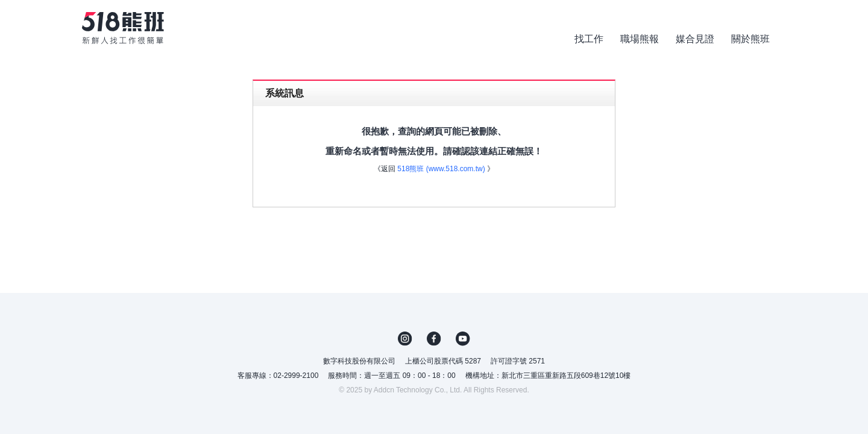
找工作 (589, 39)
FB (434, 339)
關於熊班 (750, 39)
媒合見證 (695, 39)
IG (405, 339)
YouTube (463, 339)
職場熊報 (640, 39)
